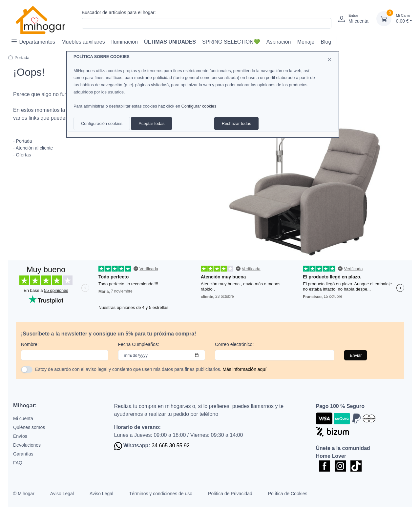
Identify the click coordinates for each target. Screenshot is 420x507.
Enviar (356, 355)
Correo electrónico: (234, 344)
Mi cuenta (23, 418)
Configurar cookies (199, 106)
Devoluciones (27, 445)
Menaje (306, 42)
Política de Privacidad (230, 494)
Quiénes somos (29, 427)
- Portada (23, 141)
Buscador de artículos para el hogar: (119, 12)
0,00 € (404, 18)
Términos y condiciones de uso (161, 494)
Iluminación (125, 42)
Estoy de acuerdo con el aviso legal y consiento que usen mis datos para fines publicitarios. (151, 369)
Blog (326, 42)
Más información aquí (244, 369)
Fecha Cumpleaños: (139, 344)
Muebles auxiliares (83, 42)
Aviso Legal (62, 494)
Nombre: (30, 344)
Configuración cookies (102, 123)
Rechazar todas (237, 123)
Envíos (20, 436)
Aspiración (279, 42)
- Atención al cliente (33, 148)
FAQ (18, 463)
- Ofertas (22, 155)
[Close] (329, 60)
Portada (19, 58)
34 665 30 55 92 (171, 446)
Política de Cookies (288, 494)
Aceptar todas (151, 123)
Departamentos (33, 41)
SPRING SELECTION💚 (231, 42)
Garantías (23, 454)
